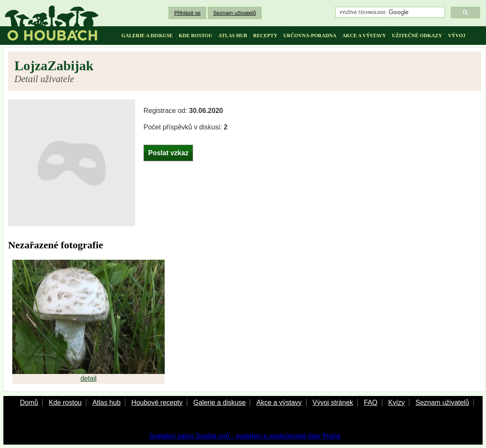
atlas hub (233, 36)
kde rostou (195, 36)
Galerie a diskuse (220, 403)
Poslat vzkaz (168, 153)
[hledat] (389, 12)
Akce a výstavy (279, 403)
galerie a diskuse (147, 36)
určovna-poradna (310, 36)
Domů (29, 403)
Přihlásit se (187, 13)
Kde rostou (65, 403)
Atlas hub (106, 403)
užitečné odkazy (417, 36)
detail (88, 378)
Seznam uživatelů (235, 13)
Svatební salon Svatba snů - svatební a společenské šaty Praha (245, 436)
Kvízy (396, 403)
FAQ (370, 403)
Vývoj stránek (333, 403)
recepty (265, 36)
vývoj (457, 36)
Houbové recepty (157, 403)
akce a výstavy (364, 36)
